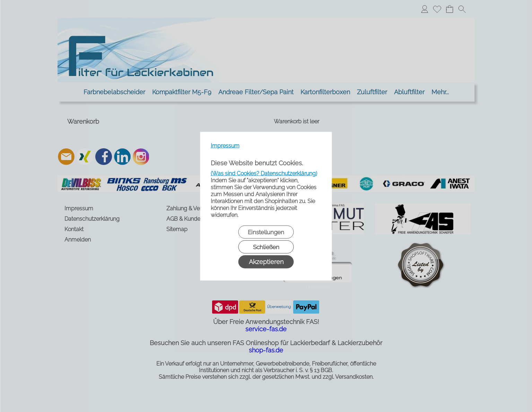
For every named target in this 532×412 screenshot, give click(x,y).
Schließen (266, 247)
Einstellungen (266, 232)
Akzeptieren (266, 261)
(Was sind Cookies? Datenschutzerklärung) (264, 173)
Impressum (225, 145)
